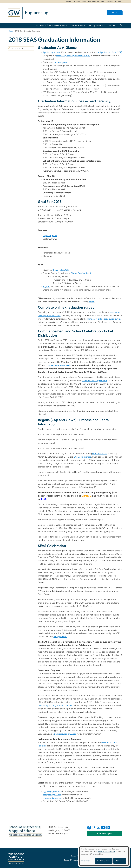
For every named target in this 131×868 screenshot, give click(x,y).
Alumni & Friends (80, 1)
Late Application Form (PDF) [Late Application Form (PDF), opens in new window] (109, 52)
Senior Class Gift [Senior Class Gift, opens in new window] (61, 270)
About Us (112, 26)
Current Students (78, 26)
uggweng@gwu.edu (52, 791)
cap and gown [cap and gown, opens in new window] (61, 62)
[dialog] (104, 856)
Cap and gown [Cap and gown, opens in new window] (50, 236)
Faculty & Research (97, 26)
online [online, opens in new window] (91, 302)
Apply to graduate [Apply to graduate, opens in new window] (51, 52)
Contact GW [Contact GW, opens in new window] (68, 860)
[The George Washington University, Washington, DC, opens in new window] (16, 858)
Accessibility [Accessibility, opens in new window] (78, 860)
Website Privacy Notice (107, 852)
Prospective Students (58, 26)
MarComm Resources (96, 1)
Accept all (120, 861)
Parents (69, 1)
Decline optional (104, 861)
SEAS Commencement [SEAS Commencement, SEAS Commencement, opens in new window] (114, 1)
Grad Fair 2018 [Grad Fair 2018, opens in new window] (100, 454)
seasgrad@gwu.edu (52, 795)
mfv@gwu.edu (60, 637)
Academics (41, 26)
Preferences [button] (85, 861)
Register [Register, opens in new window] (47, 287)
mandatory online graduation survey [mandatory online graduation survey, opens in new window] (73, 56)
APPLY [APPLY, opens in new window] (115, 13)
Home (11, 31)
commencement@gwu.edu (58, 365)
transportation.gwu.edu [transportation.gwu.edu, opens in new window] (65, 734)
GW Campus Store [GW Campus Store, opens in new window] (82, 457)
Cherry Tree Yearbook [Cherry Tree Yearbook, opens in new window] (81, 273)
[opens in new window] (89, 829)
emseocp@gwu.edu (52, 798)
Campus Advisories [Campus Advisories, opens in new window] (77, 856)
